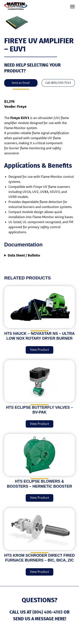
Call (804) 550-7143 (58, 83)
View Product (39, 350)
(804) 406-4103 (48, 612)
